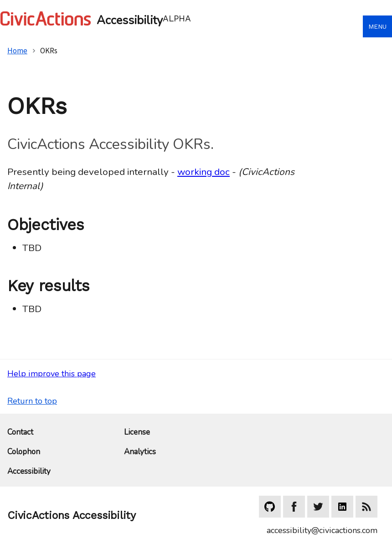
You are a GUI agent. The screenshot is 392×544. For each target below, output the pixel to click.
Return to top (32, 401)
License (137, 433)
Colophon (24, 452)
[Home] (181, 19)
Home (17, 51)
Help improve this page (52, 374)
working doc (204, 172)
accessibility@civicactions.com (322, 530)
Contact (20, 433)
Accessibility (29, 472)
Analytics (140, 452)
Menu (377, 26)
